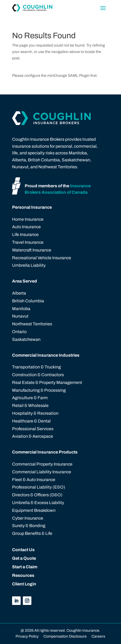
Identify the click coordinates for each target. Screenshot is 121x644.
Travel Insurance (28, 242)
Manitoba (21, 309)
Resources (23, 575)
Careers (98, 636)
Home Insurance (28, 219)
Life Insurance (25, 235)
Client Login (24, 584)
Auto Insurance (26, 227)
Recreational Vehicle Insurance (42, 258)
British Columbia (28, 301)
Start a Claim (25, 567)
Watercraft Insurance (32, 250)
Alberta (19, 293)
